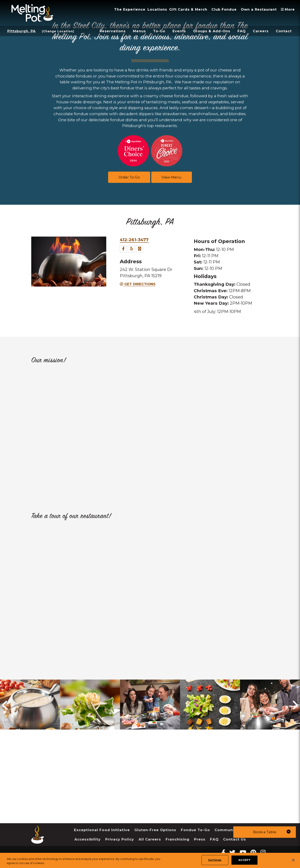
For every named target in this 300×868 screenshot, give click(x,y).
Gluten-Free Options (155, 830)
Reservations (113, 31)
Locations (157, 9)
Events (179, 31)
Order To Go (129, 177)
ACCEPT (244, 860)
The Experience (130, 9)
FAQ (242, 31)
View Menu (172, 177)
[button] (265, 832)
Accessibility (87, 839)
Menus (139, 31)
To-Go (159, 31)
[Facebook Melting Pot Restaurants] (223, 852)
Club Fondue (224, 9)
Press (200, 839)
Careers (261, 31)
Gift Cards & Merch (188, 9)
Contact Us (235, 839)
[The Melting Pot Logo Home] (32, 13)
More (289, 9)
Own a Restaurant (259, 9)
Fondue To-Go (195, 830)
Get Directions (138, 284)
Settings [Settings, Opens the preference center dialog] (215, 860)
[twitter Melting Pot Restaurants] (232, 852)
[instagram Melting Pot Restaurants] (263, 852)
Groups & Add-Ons (212, 31)
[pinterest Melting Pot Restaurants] (253, 852)
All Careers (150, 839)
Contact (284, 31)
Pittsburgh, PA (21, 31)
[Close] (293, 860)
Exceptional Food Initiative (102, 830)
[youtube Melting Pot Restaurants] (243, 852)
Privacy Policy (120, 839)
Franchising (177, 839)
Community (226, 830)
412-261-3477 (134, 240)
